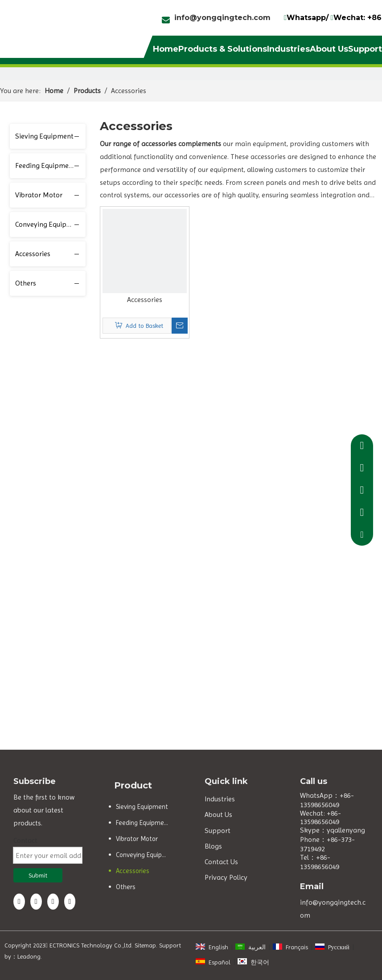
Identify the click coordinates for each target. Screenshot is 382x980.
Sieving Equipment (44, 136)
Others (26, 283)
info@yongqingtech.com (222, 18)
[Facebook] (19, 902)
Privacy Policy (226, 877)
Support (365, 49)
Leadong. (30, 956)
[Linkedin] (36, 902)
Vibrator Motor (39, 195)
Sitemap (145, 945)
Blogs (213, 846)
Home (166, 49)
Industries (288, 49)
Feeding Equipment (45, 165)
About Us (329, 49)
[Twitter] (53, 902)
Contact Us (221, 862)
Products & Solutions (223, 49)
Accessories (33, 254)
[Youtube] (70, 902)
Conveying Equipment (49, 224)
